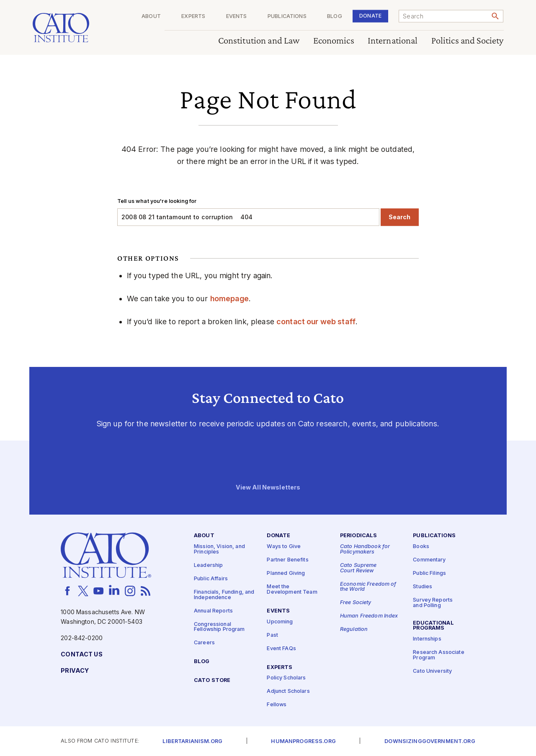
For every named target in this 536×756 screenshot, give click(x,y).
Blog (335, 17)
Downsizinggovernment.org (430, 742)
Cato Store (212, 680)
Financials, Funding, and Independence (224, 595)
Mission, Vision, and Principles (219, 549)
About (151, 17)
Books (421, 547)
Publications (287, 17)
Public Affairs (211, 579)
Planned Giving (286, 573)
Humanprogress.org (303, 742)
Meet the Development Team (292, 589)
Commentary (429, 560)
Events (237, 17)
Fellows (277, 705)
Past (272, 635)
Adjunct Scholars (288, 691)
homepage (229, 299)
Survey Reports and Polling (433, 603)
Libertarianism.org (192, 742)
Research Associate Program (439, 655)
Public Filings (429, 573)
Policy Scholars (286, 678)
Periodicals (359, 536)
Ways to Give (284, 547)
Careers (204, 643)
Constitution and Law (259, 41)
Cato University (432, 671)
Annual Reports (213, 611)
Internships (427, 639)
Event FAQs (281, 648)
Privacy (75, 671)
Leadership (208, 565)
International (393, 41)
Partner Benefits (287, 560)
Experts (193, 17)
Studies (423, 587)
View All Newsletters (268, 487)
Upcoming (280, 621)
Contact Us (81, 655)
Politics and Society (468, 41)
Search (399, 217)
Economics (334, 41)
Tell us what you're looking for (157, 201)
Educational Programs (433, 625)
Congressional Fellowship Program (219, 627)
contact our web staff (316, 322)
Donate (370, 16)
